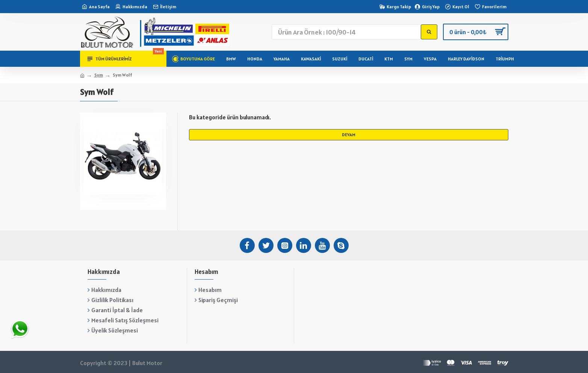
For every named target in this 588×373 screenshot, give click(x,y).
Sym (99, 75)
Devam (349, 135)
